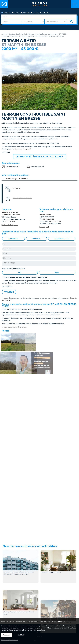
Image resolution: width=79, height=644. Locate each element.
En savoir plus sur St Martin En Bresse (14, 327)
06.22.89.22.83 (55, 221)
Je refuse (21, 635)
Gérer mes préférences (9, 640)
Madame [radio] (36, 239)
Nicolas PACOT (46, 214)
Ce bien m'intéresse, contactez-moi (39, 157)
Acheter (6, 13)
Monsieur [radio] (13, 239)
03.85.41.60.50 (11, 221)
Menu (75, 4)
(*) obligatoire (7, 286)
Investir (25, 13)
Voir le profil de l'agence (10, 225)
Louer (16, 13)
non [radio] (57, 273)
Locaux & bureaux (40, 13)
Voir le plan (17, 188)
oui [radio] (20, 273)
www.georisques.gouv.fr (22, 149)
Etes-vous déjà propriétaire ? (13, 269)
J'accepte (7, 635)
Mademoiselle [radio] (62, 239)
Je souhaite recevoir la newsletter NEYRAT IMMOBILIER (26, 277)
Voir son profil (44, 227)
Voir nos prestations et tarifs (22, 198)
